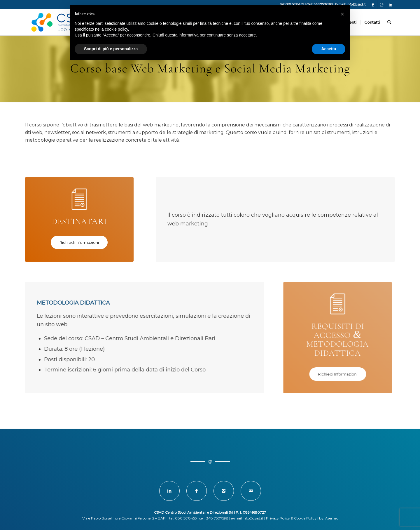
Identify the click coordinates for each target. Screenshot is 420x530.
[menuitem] (372, 22)
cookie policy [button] (117, 29)
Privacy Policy (278, 518)
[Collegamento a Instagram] (382, 4)
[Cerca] (389, 22)
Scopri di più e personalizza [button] (111, 49)
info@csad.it (253, 518)
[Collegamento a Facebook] (373, 4)
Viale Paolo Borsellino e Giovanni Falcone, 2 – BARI (124, 518)
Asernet (332, 518)
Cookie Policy (305, 518)
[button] (342, 14)
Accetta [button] (329, 49)
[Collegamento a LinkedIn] (391, 4)
